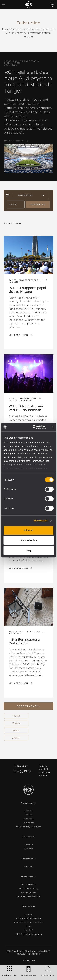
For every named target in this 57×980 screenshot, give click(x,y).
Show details (41, 521)
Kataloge (29, 845)
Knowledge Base (28, 892)
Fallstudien (29, 866)
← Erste (16, 716)
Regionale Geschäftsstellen (28, 918)
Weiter (16, 730)
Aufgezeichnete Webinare (29, 896)
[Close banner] (52, 427)
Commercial (28, 823)
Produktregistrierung (29, 888)
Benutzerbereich (29, 884)
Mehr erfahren (14, 141)
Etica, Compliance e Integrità (29, 934)
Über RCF (28, 930)
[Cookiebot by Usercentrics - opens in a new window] (34, 427)
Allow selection (28, 540)
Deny (28, 550)
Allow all (28, 530)
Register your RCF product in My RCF (44, 771)
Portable (29, 811)
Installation (28, 819)
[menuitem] (29, 961)
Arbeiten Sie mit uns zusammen (29, 922)
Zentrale (29, 914)
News (29, 926)
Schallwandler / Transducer (29, 827)
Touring (29, 815)
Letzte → (16, 738)
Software (29, 849)
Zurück (16, 723)
